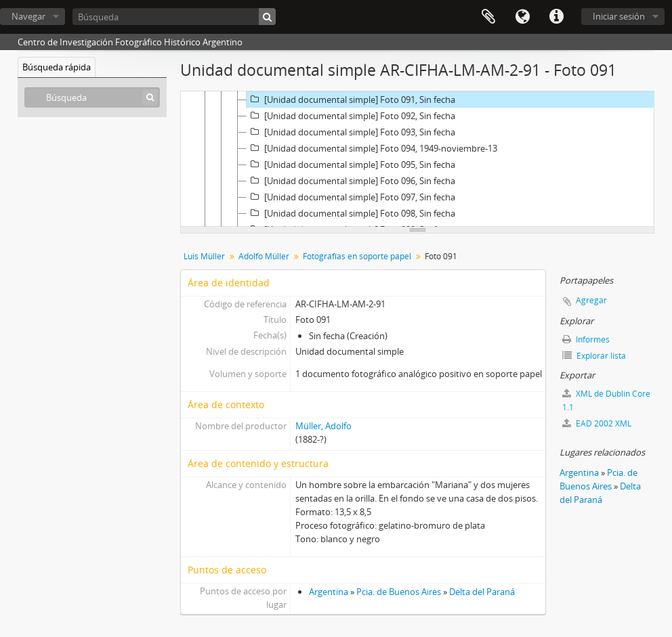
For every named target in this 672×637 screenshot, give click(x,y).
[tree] (417, 159)
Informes (586, 339)
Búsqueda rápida (57, 67)
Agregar (591, 300)
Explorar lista (594, 356)
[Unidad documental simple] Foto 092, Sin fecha (351, 116)
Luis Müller (204, 256)
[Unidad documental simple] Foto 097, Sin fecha (351, 197)
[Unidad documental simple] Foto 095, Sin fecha (351, 164)
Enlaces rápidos (556, 17)
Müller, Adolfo (323, 426)
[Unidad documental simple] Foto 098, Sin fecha (351, 213)
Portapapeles (488, 17)
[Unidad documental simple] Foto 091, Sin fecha (351, 100)
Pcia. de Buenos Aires (399, 592)
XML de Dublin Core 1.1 (606, 400)
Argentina (329, 592)
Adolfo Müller (264, 256)
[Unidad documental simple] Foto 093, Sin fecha (351, 132)
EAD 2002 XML (597, 423)
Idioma (522, 17)
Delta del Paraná (482, 592)
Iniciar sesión (619, 16)
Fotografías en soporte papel (357, 256)
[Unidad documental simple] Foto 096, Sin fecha (351, 181)
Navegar (28, 16)
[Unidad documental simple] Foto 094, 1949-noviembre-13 (372, 148)
